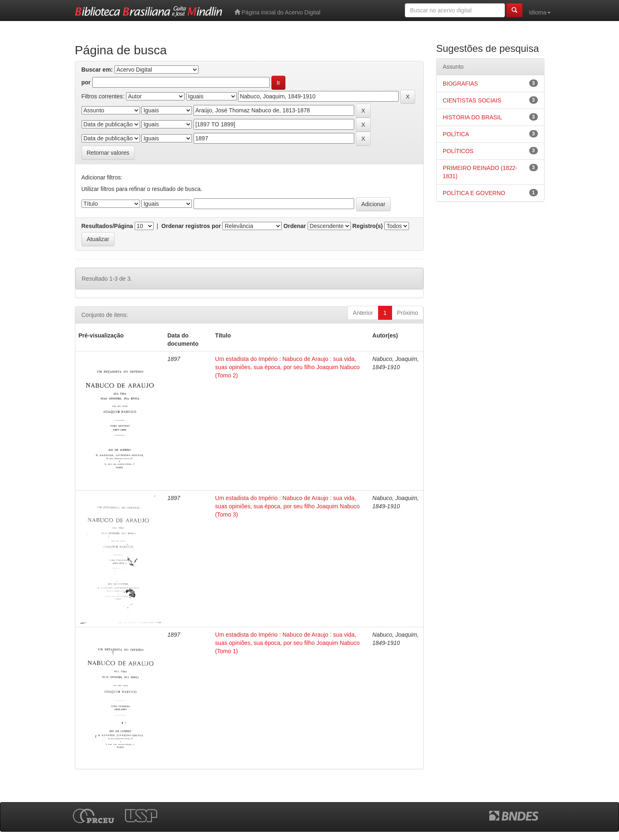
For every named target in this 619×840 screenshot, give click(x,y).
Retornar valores (108, 153)
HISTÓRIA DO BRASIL (472, 117)
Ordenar (294, 226)
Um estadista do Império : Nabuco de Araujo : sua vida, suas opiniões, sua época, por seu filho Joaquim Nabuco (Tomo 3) (287, 506)
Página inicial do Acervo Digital (277, 12)
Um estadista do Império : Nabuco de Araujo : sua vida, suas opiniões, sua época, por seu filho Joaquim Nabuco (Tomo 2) (287, 367)
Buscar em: (97, 70)
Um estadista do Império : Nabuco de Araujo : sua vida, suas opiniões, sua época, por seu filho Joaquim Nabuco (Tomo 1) (287, 643)
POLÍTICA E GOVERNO (474, 193)
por (86, 82)
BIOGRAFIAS (460, 84)
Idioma (540, 12)
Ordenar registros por (191, 226)
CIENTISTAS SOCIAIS (472, 100)
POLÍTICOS (458, 151)
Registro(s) (368, 226)
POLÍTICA (456, 134)
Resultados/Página (107, 226)
